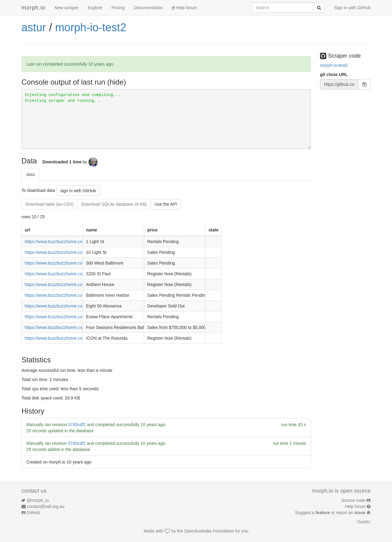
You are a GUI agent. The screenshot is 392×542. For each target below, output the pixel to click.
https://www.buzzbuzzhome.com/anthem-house (70, 284)
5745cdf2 (77, 425)
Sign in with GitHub (352, 8)
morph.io (33, 8)
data (30, 174)
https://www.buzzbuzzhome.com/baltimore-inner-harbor (77, 295)
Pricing (118, 8)
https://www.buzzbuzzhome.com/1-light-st (64, 242)
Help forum (184, 8)
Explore (95, 8)
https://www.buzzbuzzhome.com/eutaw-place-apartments (79, 317)
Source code (354, 500)
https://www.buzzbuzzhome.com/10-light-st (65, 252)
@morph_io (38, 500)
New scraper (67, 8)
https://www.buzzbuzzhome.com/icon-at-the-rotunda (74, 338)
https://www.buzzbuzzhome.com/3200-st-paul (68, 274)
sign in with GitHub (78, 191)
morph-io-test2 (91, 27)
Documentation (148, 8)
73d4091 (364, 522)
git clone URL (334, 74)
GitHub (33, 513)
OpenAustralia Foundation (209, 531)
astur (34, 27)
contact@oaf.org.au (46, 506)
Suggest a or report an (331, 513)
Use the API (166, 204)
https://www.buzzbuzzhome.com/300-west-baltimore (74, 263)
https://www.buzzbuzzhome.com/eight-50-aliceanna (74, 306)
